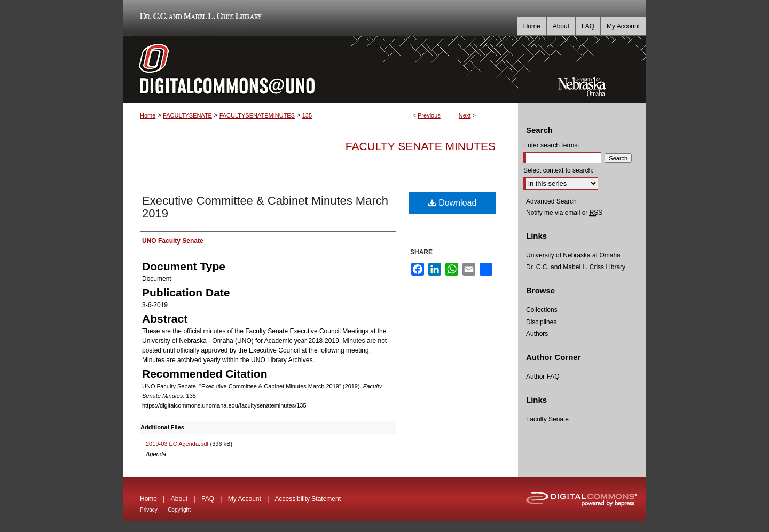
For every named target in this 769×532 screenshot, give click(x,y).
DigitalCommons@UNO (320, 69)
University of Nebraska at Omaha (573, 255)
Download (453, 203)
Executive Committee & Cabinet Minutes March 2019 (265, 207)
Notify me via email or (564, 213)
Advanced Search (551, 201)
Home (148, 115)
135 (307, 115)
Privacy (149, 510)
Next (465, 115)
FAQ (208, 499)
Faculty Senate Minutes (421, 146)
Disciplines (541, 322)
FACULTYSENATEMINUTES (257, 115)
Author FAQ (543, 377)
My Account (245, 499)
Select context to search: (558, 170)
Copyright (179, 510)
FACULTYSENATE (187, 115)
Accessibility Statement (308, 499)
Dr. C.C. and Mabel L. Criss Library (199, 18)
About (179, 499)
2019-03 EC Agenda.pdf (177, 444)
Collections (542, 310)
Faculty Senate (547, 419)
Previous (429, 115)
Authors (537, 334)
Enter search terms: (551, 145)
